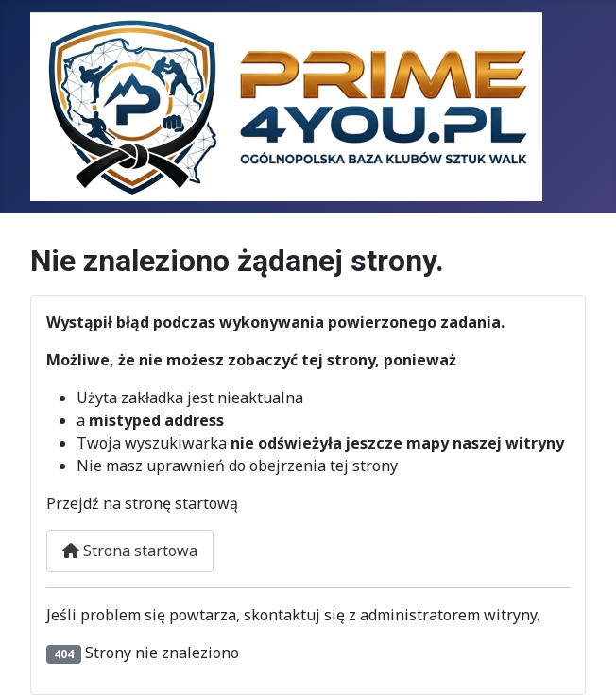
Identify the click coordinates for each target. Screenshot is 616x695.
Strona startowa (130, 551)
